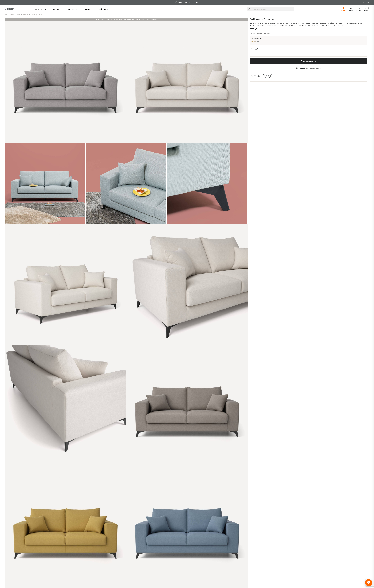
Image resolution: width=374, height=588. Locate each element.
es (364, 2)
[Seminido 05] (255, 41)
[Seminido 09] (252, 41)
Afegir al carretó (308, 61)
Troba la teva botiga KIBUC (187, 2)
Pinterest (265, 76)
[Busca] (271, 9)
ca (368, 2)
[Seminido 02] (258, 41)
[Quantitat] (254, 49)
